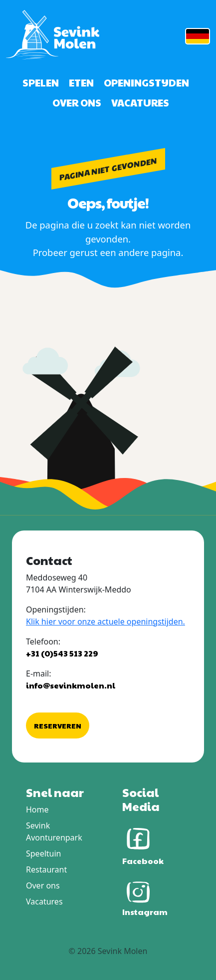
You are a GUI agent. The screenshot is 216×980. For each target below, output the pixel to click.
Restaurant (46, 869)
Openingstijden (146, 82)
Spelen (41, 82)
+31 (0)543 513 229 (62, 653)
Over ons (77, 102)
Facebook (143, 844)
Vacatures (140, 102)
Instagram (145, 897)
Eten (81, 82)
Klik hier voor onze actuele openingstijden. (106, 621)
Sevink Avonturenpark (54, 831)
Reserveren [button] (58, 725)
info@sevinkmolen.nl (71, 685)
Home (37, 809)
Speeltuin (43, 853)
